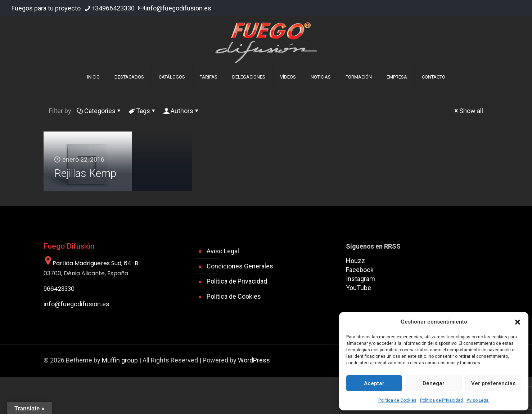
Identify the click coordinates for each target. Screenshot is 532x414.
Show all (468, 111)
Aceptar (374, 383)
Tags (143, 111)
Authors (181, 111)
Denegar (434, 383)
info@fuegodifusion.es (76, 304)
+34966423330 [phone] (113, 8)
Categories (99, 111)
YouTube (359, 288)
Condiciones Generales (240, 266)
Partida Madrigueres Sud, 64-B (91, 263)
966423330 (59, 289)
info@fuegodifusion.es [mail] (178, 8)
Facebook (360, 270)
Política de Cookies (397, 400)
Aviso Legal (478, 400)
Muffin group (120, 360)
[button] (518, 322)
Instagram (360, 279)
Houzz (355, 261)
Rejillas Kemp (85, 173)
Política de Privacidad (441, 400)
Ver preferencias (493, 383)
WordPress (254, 360)
